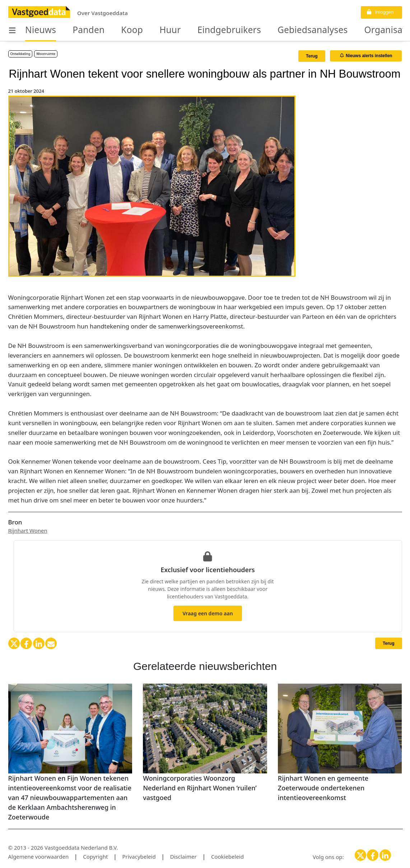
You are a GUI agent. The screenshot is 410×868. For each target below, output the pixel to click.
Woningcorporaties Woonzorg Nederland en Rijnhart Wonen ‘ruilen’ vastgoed (200, 788)
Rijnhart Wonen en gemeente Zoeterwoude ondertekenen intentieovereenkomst (323, 788)
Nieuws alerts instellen (366, 56)
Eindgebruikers (199, 30)
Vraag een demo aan (208, 613)
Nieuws (37, 30)
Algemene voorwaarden (39, 856)
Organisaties (332, 30)
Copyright (95, 856)
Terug (312, 56)
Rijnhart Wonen (28, 531)
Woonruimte (46, 54)
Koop (116, 30)
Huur (149, 30)
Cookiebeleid (227, 856)
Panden (78, 30)
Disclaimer (183, 856)
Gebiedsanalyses (267, 30)
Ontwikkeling (20, 54)
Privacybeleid (139, 856)
